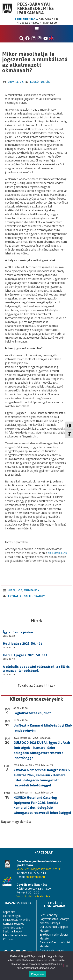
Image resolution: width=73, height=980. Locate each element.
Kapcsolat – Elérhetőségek (12, 914)
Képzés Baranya (50, 923)
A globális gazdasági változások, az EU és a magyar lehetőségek (36, 669)
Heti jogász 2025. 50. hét (22, 644)
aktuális (14, 596)
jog (25, 596)
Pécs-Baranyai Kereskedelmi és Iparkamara (36, 8)
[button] (36, 28)
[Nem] (67, 966)
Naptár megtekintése (16, 822)
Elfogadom (37, 974)
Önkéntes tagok (13, 927)
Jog (20, 590)
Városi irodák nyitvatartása (33, 896)
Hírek (12, 590)
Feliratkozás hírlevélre (17, 920)
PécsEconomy (48, 915)
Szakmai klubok (13, 931)
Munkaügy (32, 590)
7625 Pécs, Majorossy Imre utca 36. (39, 869)
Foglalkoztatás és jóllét (32, 713)
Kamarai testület (13, 924)
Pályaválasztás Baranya (54, 919)
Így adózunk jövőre (18, 632)
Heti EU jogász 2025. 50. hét (25, 655)
